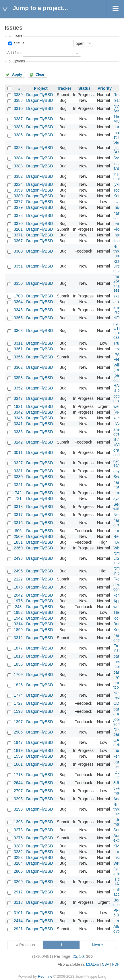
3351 (18, 266)
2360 (18, 548)
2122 (18, 579)
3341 (18, 424)
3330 (18, 477)
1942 (18, 618)
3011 (18, 452)
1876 (18, 587)
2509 (18, 536)
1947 (18, 742)
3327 (18, 463)
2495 (18, 571)
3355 (18, 357)
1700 (18, 296)
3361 (18, 349)
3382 (18, 176)
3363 (18, 331)
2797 (18, 791)
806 (18, 531)
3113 (18, 902)
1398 (18, 822)
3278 (18, 830)
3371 (18, 235)
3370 (18, 223)
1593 (18, 711)
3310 (18, 108)
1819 (18, 750)
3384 (18, 158)
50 (82, 956)
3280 (18, 846)
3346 (18, 418)
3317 (18, 515)
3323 (18, 148)
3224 (18, 184)
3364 (18, 302)
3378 (18, 215)
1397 (18, 722)
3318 (18, 507)
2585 (18, 732)
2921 (18, 929)
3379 (18, 207)
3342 (18, 412)
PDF (116, 964)
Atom (95, 964)
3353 (18, 378)
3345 (18, 310)
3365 (18, 318)
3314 (18, 624)
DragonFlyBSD (39, 95)
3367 (18, 241)
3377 (18, 202)
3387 (18, 119)
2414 (18, 921)
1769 (18, 675)
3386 (18, 127)
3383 (18, 166)
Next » (98, 945)
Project (41, 88)
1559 (18, 756)
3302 (18, 367)
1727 (18, 703)
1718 (18, 775)
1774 (18, 695)
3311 (18, 343)
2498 (18, 558)
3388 (18, 100)
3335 (18, 432)
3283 (18, 857)
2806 (18, 871)
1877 (18, 648)
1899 (18, 630)
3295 (18, 799)
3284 (18, 863)
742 (18, 493)
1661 (18, 764)
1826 (18, 685)
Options (19, 61)
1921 (18, 406)
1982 (18, 612)
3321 (18, 485)
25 (75, 956)
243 (18, 607)
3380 (18, 196)
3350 (18, 283)
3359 (18, 190)
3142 (18, 442)
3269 (18, 882)
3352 (18, 388)
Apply (17, 74)
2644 (18, 783)
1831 (18, 542)
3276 (18, 838)
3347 (18, 398)
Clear (40, 74)
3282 (18, 852)
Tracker (64, 88)
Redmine (45, 977)
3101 (18, 913)
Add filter (14, 53)
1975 (18, 601)
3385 (18, 135)
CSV (106, 964)
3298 (18, 809)
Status (19, 43)
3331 (18, 471)
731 (18, 498)
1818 (18, 656)
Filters (17, 36)
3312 (18, 638)
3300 (18, 251)
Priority (105, 88)
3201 (18, 229)
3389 (18, 95)
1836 (18, 664)
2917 (18, 892)
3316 (18, 523)
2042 (18, 595)
